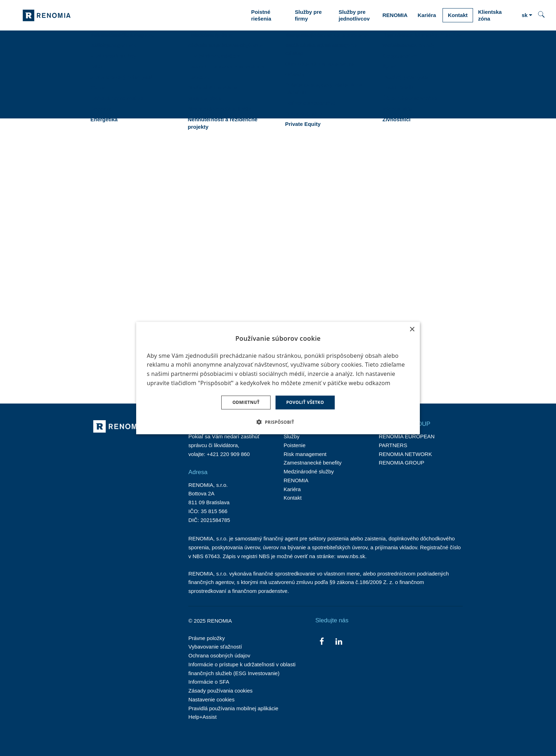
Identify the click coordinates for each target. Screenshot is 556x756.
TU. (176, 253)
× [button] (412, 330)
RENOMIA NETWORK (405, 454)
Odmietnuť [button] (246, 402)
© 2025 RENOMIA (210, 621)
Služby (292, 436)
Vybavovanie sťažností (215, 647)
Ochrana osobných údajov (219, 655)
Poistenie (295, 445)
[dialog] (278, 378)
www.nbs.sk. (352, 556)
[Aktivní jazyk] (527, 15)
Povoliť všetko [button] (305, 402)
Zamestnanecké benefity (313, 463)
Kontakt (293, 498)
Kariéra (292, 489)
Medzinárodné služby (309, 471)
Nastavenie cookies (211, 699)
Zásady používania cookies (220, 691)
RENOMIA (296, 480)
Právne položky (207, 638)
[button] (278, 422)
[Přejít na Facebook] (322, 641)
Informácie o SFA (209, 682)
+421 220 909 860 (228, 454)
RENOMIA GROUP (401, 463)
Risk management (305, 454)
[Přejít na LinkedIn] (339, 641)
